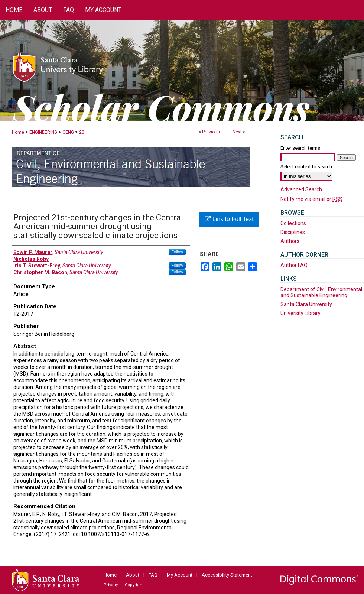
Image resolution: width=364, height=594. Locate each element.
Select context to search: (307, 167)
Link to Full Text (229, 219)
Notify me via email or (311, 199)
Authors (290, 241)
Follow (177, 252)
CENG (68, 132)
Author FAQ (294, 265)
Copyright (134, 585)
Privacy (111, 585)
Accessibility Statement (227, 575)
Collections (293, 223)
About (133, 575)
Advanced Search (301, 189)
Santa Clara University (306, 304)
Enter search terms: (301, 148)
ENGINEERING (43, 132)
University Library (300, 313)
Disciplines (293, 232)
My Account (180, 575)
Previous (211, 132)
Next (237, 132)
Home (18, 132)
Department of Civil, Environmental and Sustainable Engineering (321, 292)
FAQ (153, 575)
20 (82, 132)
